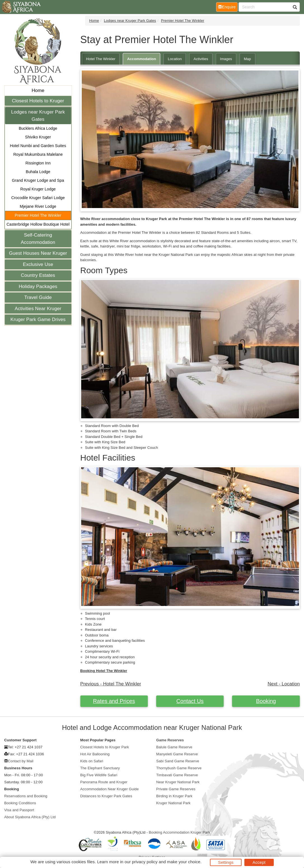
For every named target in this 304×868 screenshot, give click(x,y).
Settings (226, 862)
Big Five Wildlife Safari (99, 775)
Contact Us (190, 701)
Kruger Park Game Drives (38, 319)
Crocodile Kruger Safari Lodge (38, 198)
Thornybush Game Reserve (179, 768)
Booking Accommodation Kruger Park (180, 832)
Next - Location (284, 684)
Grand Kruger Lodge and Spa (38, 180)
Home (38, 90)
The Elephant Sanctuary (100, 768)
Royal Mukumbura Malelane (38, 154)
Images (226, 59)
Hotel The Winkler (101, 59)
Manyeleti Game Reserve (177, 754)
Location (175, 59)
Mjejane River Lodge (38, 206)
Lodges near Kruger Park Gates (38, 116)
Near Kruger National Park (178, 782)
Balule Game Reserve (174, 747)
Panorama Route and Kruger (104, 782)
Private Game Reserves (176, 789)
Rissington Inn (38, 163)
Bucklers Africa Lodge (38, 128)
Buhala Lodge (38, 172)
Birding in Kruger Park (174, 796)
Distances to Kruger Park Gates (106, 796)
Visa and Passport (19, 810)
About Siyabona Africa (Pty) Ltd (30, 817)
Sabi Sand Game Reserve (178, 761)
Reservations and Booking (26, 796)
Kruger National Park (173, 803)
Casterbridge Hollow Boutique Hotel (38, 224)
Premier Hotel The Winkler (38, 215)
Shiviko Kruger (38, 137)
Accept (259, 862)
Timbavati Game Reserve (177, 775)
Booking (266, 701)
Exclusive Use (38, 264)
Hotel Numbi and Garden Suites (38, 146)
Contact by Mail (21, 761)
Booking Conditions (20, 803)
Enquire (228, 7)
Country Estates (38, 275)
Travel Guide (38, 297)
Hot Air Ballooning (95, 754)
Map (247, 59)
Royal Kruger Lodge (38, 189)
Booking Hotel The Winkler (104, 671)
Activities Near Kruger (38, 309)
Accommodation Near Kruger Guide (110, 789)
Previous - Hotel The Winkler (111, 684)
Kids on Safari (92, 761)
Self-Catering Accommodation (38, 239)
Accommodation (142, 59)
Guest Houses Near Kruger (38, 253)
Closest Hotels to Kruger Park (105, 747)
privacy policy (145, 862)
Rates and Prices (114, 701)
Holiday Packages (38, 286)
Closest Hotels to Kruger (38, 101)
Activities (201, 59)
